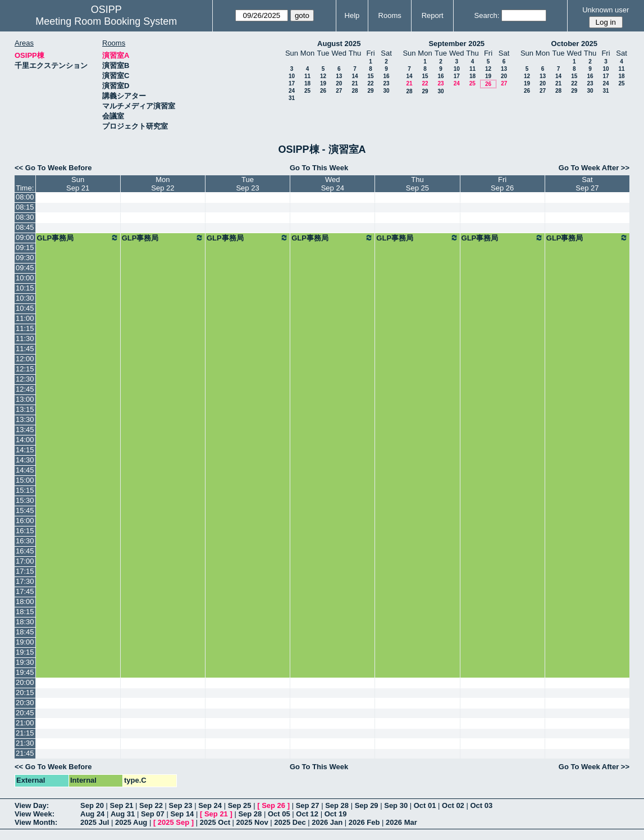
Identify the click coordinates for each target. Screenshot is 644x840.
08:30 (25, 217)
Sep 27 (308, 805)
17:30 (25, 581)
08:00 (25, 197)
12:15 (25, 369)
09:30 (25, 258)
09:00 (25, 237)
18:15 (25, 612)
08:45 (25, 227)
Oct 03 (481, 805)
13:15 (25, 409)
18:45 (25, 632)
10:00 (25, 278)
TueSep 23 (247, 184)
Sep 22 (151, 805)
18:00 (25, 601)
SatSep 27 (587, 184)
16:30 (25, 541)
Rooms (390, 15)
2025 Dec (290, 822)
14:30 (25, 460)
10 (292, 76)
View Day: (32, 805)
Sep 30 (396, 805)
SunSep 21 (78, 184)
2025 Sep (173, 822)
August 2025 (339, 44)
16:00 (25, 521)
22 (370, 83)
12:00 (25, 359)
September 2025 (456, 44)
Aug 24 (92, 814)
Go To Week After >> (594, 168)
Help (352, 15)
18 (307, 83)
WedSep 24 (333, 184)
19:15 (25, 652)
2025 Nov (252, 822)
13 (339, 76)
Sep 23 (181, 805)
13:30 (25, 419)
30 (386, 91)
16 (386, 76)
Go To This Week (319, 168)
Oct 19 (336, 814)
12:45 (25, 389)
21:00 (25, 723)
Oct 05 (279, 814)
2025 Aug (131, 822)
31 (292, 98)
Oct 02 (453, 805)
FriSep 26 (502, 184)
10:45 (25, 308)
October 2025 (574, 44)
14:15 (25, 450)
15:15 (25, 490)
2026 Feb (364, 822)
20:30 (25, 703)
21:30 (25, 743)
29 (370, 91)
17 (292, 83)
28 (355, 91)
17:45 (25, 591)
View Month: (36, 822)
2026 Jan (327, 822)
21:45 (25, 753)
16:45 (25, 551)
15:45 (25, 510)
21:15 (25, 733)
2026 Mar (401, 822)
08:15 (25, 207)
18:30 (25, 622)
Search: (487, 15)
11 (307, 76)
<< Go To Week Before (53, 168)
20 (339, 83)
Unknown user (606, 10)
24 (292, 91)
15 (370, 76)
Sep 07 (153, 814)
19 (323, 83)
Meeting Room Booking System (106, 21)
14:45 (25, 470)
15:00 (25, 480)
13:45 (25, 430)
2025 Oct (215, 822)
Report (433, 15)
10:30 (25, 298)
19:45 (25, 672)
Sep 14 (182, 814)
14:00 (25, 440)
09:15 (25, 248)
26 (323, 91)
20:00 (25, 682)
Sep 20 (92, 805)
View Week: (35, 814)
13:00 (25, 399)
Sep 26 (273, 805)
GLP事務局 (78, 238)
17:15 (25, 571)
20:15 (25, 693)
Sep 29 (367, 805)
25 (307, 91)
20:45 (25, 713)
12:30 (25, 379)
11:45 (25, 349)
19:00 (25, 642)
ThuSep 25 (417, 184)
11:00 (25, 318)
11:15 (25, 328)
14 (355, 76)
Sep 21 (122, 805)
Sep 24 (210, 805)
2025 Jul (95, 822)
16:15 (25, 531)
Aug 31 (123, 814)
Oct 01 (425, 805)
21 (355, 83)
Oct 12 (307, 814)
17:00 (25, 561)
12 (323, 76)
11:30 (25, 339)
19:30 (25, 662)
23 (386, 83)
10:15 (25, 288)
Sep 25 (240, 805)
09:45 (25, 268)
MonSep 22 (163, 184)
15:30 (25, 500)
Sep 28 (337, 805)
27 (339, 91)
